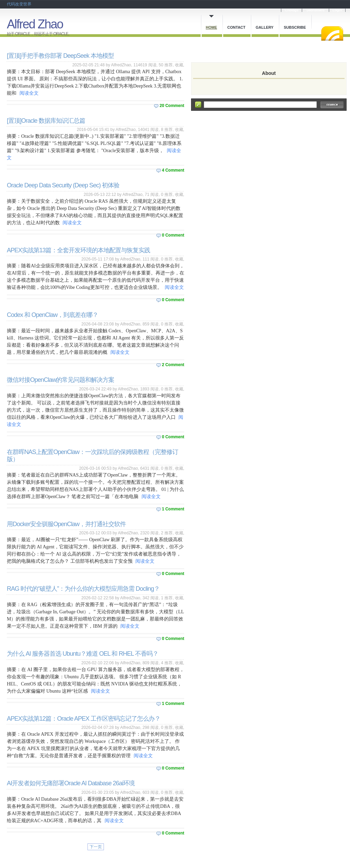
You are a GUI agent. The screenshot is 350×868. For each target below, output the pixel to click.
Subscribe (295, 27)
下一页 (96, 847)
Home (211, 27)
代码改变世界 (19, 4)
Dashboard (315, 10)
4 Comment (173, 170)
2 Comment (173, 365)
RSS (332, 34)
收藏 (179, 65)
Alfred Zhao (35, 24)
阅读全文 (29, 93)
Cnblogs (292, 10)
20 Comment (172, 106)
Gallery (265, 27)
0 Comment (173, 235)
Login (337, 10)
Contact (236, 27)
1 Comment (173, 509)
